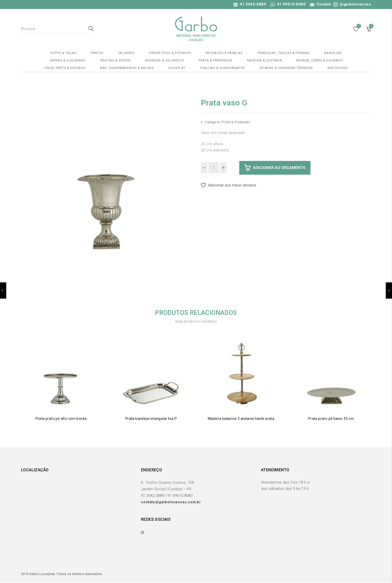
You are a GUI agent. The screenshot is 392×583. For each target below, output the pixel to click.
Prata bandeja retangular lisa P (151, 419)
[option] (106, 182)
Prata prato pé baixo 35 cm (331, 419)
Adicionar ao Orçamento (279, 168)
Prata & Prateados (236, 122)
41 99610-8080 (288, 4)
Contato (320, 4)
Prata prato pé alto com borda (61, 419)
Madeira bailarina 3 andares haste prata (241, 419)
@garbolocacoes (352, 4)
